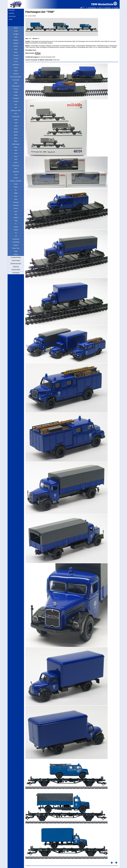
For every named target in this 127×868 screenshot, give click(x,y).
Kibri (16, 114)
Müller (16, 147)
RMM (16, 193)
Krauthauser (16, 117)
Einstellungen (92, 8)
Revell (16, 184)
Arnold (16, 31)
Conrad (16, 55)
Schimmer (16, 205)
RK (16, 190)
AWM (16, 37)
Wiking (16, 254)
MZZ (16, 150)
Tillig (16, 221)
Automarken (12, 16)
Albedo (16, 28)
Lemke (16, 120)
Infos (100, 8)
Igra (16, 104)
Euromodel (16, 80)
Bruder (16, 46)
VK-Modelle (16, 242)
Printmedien (16, 273)
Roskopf (16, 202)
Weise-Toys (16, 248)
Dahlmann (16, 65)
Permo (16, 163)
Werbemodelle (16, 270)
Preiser (16, 178)
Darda (16, 68)
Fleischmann (16, 86)
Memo (16, 138)
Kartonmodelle (16, 260)
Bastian (16, 40)
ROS (16, 199)
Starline (16, 218)
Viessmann (16, 239)
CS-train (16, 59)
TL (16, 224)
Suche (10, 19)
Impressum (108, 8)
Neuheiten (12, 10)
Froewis (16, 89)
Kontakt (116, 8)
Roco (16, 196)
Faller (16, 83)
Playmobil (16, 172)
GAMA (16, 92)
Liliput (16, 126)
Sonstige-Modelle (16, 257)
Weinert (16, 245)
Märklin (16, 132)
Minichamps (16, 144)
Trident (16, 230)
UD (16, 236)
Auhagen (16, 34)
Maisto (16, 129)
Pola (16, 175)
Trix (16, 233)
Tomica (16, 227)
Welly (16, 251)
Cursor (16, 62)
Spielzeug (16, 267)
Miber (16, 141)
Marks (16, 135)
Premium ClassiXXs (16, 181)
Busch (16, 52)
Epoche (16, 74)
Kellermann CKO (16, 111)
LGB (16, 123)
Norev (16, 156)
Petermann (16, 166)
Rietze (16, 187)
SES (16, 212)
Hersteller (11, 13)
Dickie (16, 71)
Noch (16, 153)
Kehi (16, 107)
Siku (16, 215)
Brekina (16, 43)
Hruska (16, 101)
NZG (16, 159)
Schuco (16, 208)
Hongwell (16, 98)
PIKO (16, 169)
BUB (16, 49)
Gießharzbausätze (16, 264)
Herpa (16, 95)
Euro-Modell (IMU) (16, 77)
